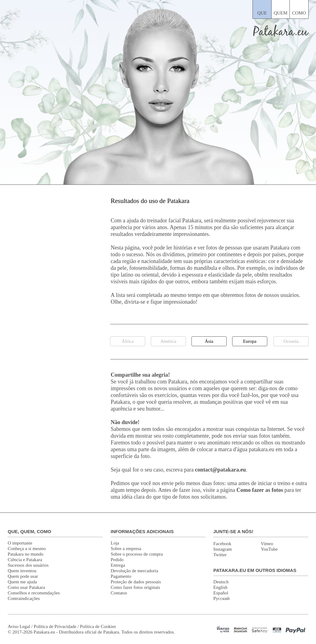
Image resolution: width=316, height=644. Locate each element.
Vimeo (267, 544)
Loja (115, 543)
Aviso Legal (19, 626)
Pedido (117, 560)
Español (221, 593)
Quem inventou (22, 571)
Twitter (220, 555)
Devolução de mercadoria (134, 571)
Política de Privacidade (55, 626)
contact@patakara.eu (220, 470)
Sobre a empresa (126, 549)
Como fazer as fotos (260, 490)
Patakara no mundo (26, 554)
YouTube (269, 549)
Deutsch (221, 582)
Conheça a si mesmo (27, 549)
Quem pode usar (23, 576)
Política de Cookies (98, 626)
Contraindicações (24, 598)
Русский (222, 598)
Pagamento (121, 576)
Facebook (222, 544)
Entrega (118, 565)
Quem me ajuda (22, 582)
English (220, 587)
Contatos (119, 593)
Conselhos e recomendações (34, 593)
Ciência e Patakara (25, 560)
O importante (20, 543)
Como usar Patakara (26, 587)
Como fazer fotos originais (135, 587)
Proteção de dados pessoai (135, 582)
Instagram (223, 549)
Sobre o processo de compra (137, 554)
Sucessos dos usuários (28, 565)
